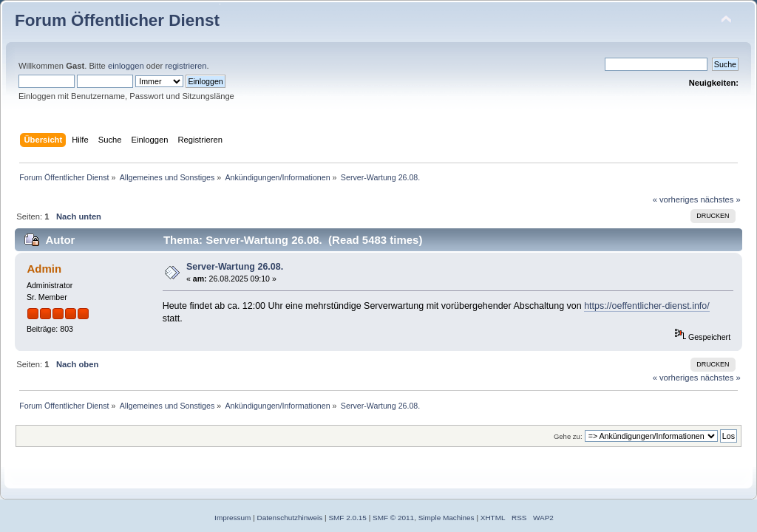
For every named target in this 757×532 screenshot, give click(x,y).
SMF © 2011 (393, 518)
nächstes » (721, 199)
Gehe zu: (568, 436)
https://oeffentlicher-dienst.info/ (647, 306)
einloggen (126, 66)
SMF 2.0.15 (347, 518)
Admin (44, 269)
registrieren (186, 66)
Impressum (232, 518)
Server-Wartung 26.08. (235, 267)
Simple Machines (447, 518)
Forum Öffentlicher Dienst (117, 20)
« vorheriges (676, 199)
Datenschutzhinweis (290, 518)
